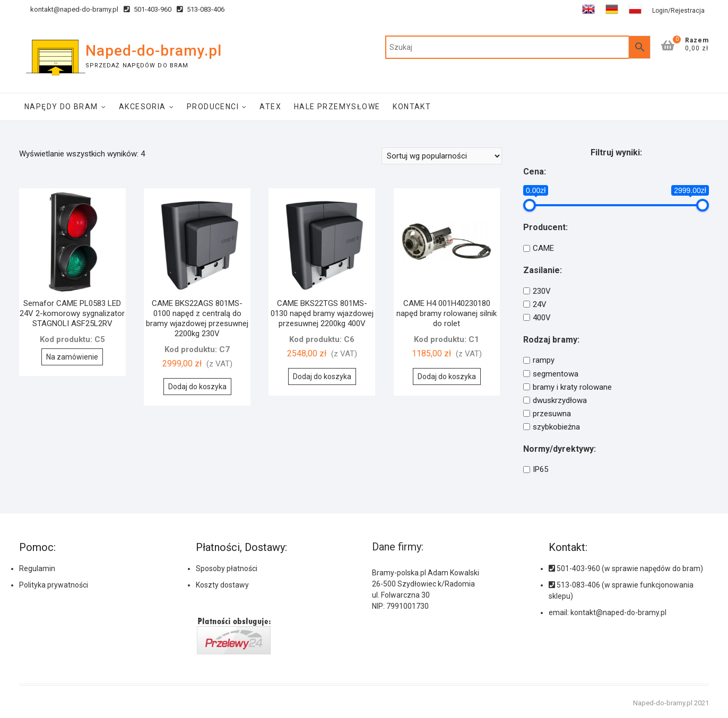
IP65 (540, 469)
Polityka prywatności (54, 585)
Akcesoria (142, 107)
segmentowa (556, 374)
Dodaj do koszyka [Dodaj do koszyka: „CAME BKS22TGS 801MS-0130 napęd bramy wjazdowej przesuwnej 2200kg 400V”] (322, 376)
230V (542, 291)
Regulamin (37, 568)
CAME (543, 248)
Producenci (213, 107)
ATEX (270, 107)
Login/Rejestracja (678, 11)
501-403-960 (148, 9)
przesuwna (552, 414)
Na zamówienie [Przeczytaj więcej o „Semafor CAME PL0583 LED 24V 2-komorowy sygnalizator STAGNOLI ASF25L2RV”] (72, 357)
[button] (690, 670)
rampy (544, 361)
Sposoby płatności (227, 568)
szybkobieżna (556, 427)
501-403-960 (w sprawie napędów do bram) (626, 568)
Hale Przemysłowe (337, 107)
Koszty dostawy (222, 585)
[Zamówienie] (442, 156)
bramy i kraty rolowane (572, 387)
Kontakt (412, 107)
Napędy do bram (61, 107)
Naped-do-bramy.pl (154, 51)
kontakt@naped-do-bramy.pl (69, 9)
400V (542, 318)
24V (540, 304)
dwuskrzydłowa (560, 400)
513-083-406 (201, 9)
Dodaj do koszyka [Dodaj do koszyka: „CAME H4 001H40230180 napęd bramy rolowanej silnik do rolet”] (447, 376)
